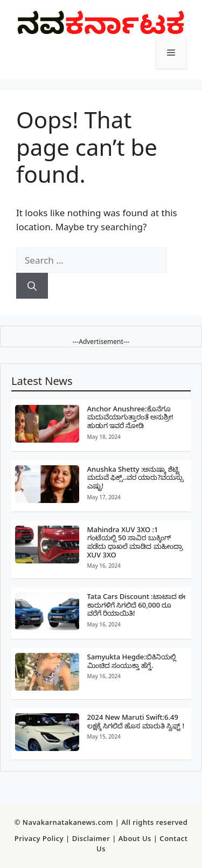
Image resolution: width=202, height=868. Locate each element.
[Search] (32, 286)
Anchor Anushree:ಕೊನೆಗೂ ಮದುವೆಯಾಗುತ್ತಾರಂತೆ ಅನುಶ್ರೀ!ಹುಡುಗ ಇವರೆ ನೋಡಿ (130, 417)
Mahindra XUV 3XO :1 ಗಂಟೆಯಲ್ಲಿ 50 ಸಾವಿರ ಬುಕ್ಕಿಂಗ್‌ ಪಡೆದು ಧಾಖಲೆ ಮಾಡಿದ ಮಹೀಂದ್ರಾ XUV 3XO (135, 542)
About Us (135, 838)
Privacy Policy (39, 838)
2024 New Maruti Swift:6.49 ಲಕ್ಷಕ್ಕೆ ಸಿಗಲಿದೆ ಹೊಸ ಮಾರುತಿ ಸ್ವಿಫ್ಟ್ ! (136, 721)
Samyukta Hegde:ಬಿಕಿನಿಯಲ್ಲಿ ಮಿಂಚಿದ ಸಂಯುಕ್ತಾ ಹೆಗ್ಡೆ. (132, 661)
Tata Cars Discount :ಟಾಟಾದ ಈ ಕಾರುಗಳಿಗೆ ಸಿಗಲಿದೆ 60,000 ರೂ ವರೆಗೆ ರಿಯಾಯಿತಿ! (137, 605)
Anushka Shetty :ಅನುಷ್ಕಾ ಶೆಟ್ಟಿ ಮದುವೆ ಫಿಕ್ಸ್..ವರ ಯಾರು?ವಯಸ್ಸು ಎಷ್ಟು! (136, 477)
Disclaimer (91, 838)
